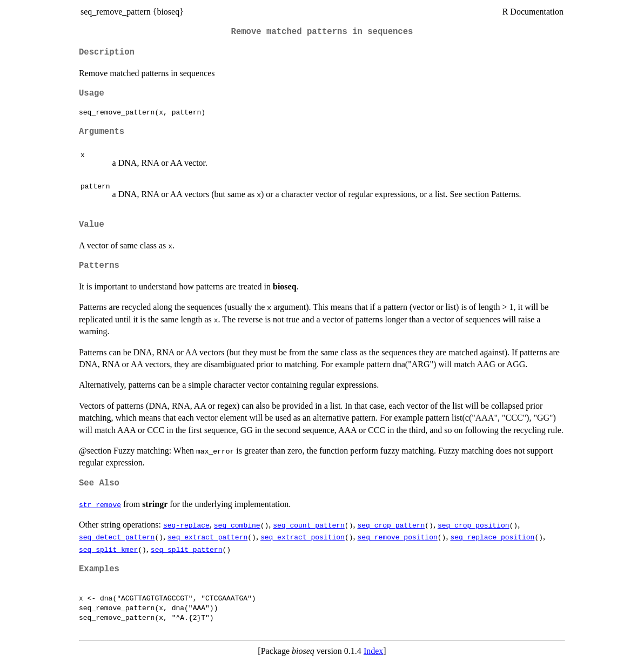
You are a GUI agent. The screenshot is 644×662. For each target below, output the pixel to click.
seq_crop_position (474, 525)
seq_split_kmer (108, 549)
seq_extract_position (303, 537)
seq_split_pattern (187, 549)
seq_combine (237, 525)
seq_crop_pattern (391, 525)
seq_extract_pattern (207, 537)
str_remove (100, 504)
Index (373, 651)
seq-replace (186, 525)
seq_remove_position (397, 537)
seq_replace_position (492, 537)
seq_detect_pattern (117, 537)
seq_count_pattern (309, 525)
